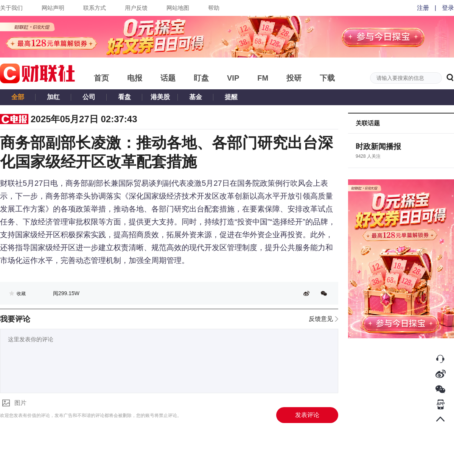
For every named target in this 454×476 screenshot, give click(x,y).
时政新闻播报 (378, 146)
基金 (196, 97)
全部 (18, 97)
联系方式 (95, 8)
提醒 (231, 97)
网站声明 (53, 8)
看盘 (124, 97)
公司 (89, 97)
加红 (53, 97)
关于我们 (11, 8)
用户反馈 (136, 8)
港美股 (160, 97)
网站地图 (178, 8)
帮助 (214, 8)
